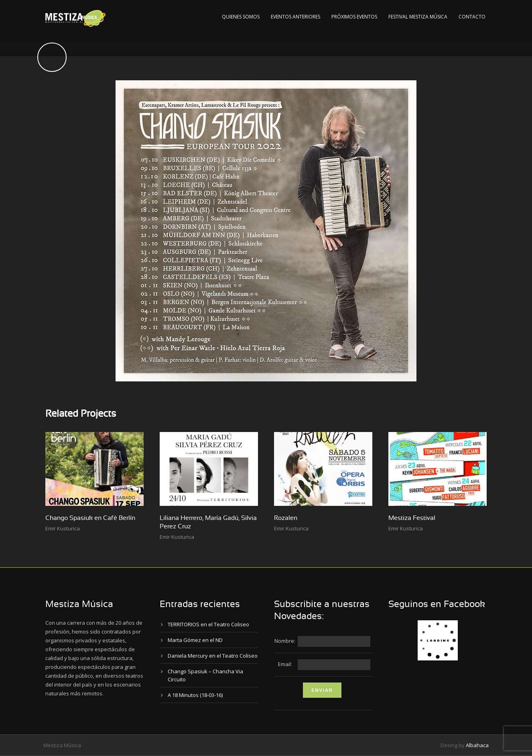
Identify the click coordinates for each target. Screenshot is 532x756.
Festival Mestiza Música (418, 17)
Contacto (472, 17)
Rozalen (286, 518)
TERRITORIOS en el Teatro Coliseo (208, 624)
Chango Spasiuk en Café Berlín (90, 518)
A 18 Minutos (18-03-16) (195, 695)
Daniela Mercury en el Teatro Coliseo (213, 656)
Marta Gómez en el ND (195, 640)
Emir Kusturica (63, 528)
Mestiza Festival (412, 518)
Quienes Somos (241, 17)
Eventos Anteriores (295, 17)
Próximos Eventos (354, 17)
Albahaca (477, 745)
